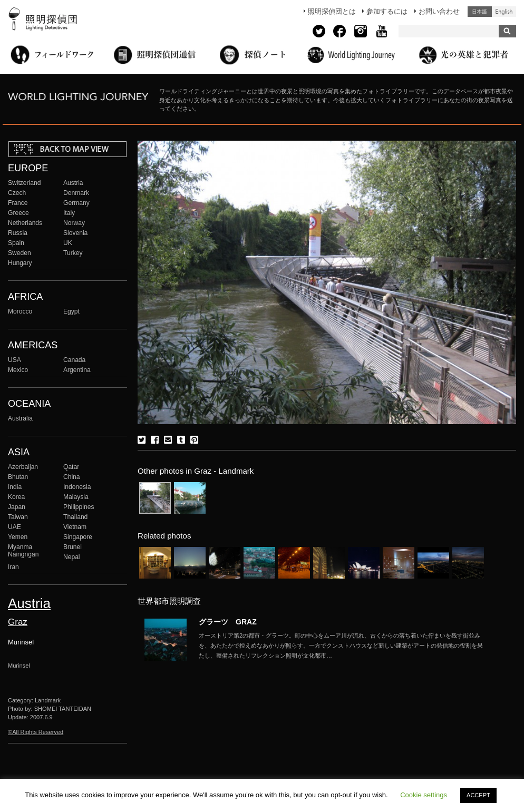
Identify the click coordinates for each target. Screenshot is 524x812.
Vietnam (75, 527)
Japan (17, 507)
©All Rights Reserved (36, 732)
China (72, 477)
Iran (13, 567)
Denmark (76, 193)
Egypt (71, 311)
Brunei (72, 547)
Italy (69, 213)
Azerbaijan (23, 467)
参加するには (387, 11)
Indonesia (77, 487)
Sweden (20, 253)
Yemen (18, 537)
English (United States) (504, 12)
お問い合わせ (439, 11)
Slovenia (75, 233)
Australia (20, 418)
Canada (74, 360)
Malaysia (76, 497)
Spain (16, 243)
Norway (74, 223)
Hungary (20, 263)
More (341, 645)
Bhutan (18, 477)
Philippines (79, 507)
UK (68, 243)
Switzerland (24, 183)
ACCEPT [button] (478, 795)
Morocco (20, 311)
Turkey (73, 253)
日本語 (480, 12)
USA (14, 360)
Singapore (78, 537)
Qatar (71, 467)
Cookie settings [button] (424, 795)
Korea (16, 497)
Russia (18, 233)
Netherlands (25, 223)
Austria (73, 183)
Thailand (75, 517)
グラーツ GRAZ (228, 622)
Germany (76, 203)
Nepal (72, 557)
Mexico (18, 370)
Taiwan (18, 517)
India (15, 487)
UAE (14, 527)
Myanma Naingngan (23, 551)
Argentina (77, 370)
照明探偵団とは (332, 11)
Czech (17, 193)
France (18, 203)
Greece (18, 213)
